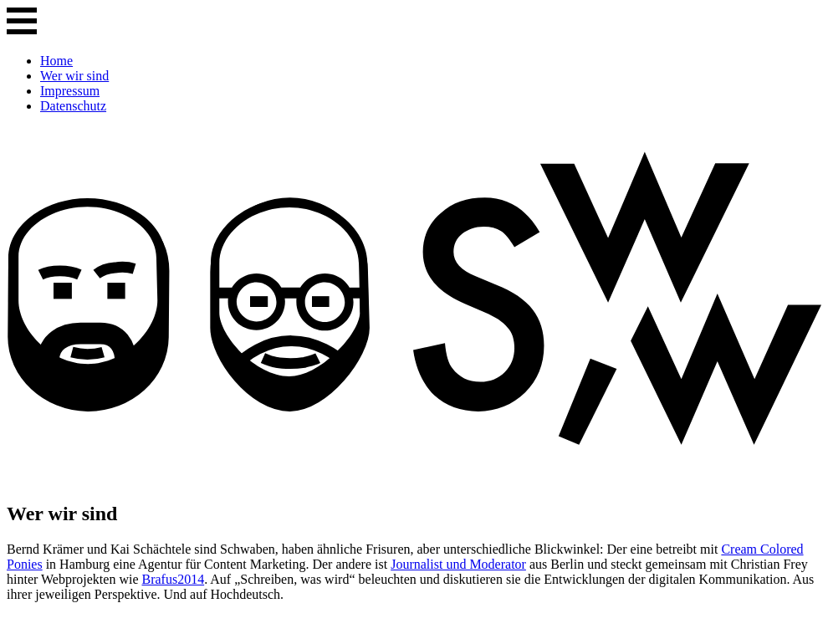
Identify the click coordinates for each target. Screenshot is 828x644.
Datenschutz (73, 106)
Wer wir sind (74, 76)
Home (56, 61)
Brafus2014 (173, 579)
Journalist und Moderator (458, 564)
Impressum (70, 91)
